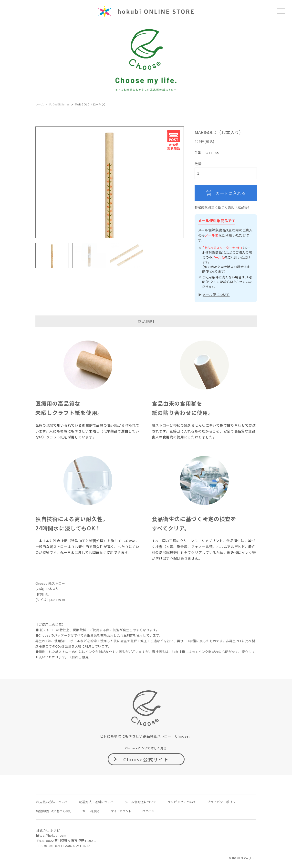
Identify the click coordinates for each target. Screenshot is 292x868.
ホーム (40, 104)
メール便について (216, 295)
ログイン (148, 811)
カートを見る (91, 811)
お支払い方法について (52, 802)
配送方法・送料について (96, 802)
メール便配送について (141, 802)
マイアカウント (121, 811)
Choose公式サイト (146, 759)
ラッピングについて (182, 802)
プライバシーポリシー (223, 802)
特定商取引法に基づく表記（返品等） (223, 207)
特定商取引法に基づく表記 (54, 811)
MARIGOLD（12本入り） (91, 104)
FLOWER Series (59, 104)
